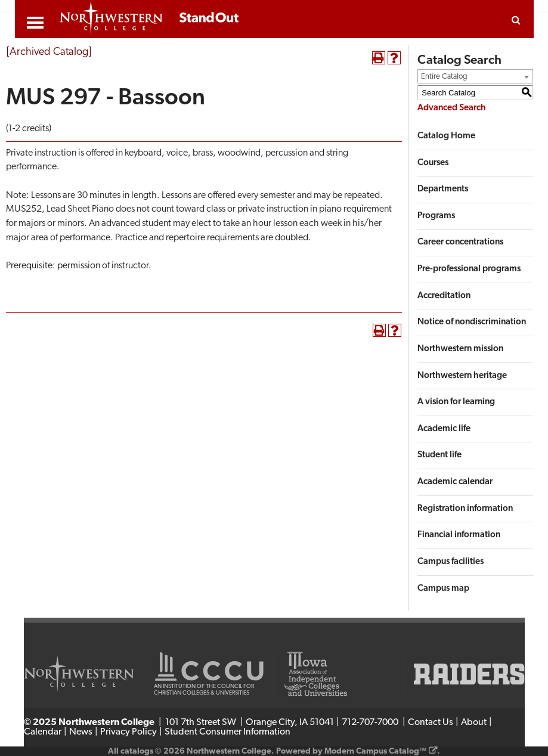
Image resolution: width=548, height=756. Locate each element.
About (474, 723)
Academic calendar (455, 482)
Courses (433, 163)
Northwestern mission (460, 349)
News (81, 732)
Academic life (444, 429)
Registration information (465, 509)
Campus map (443, 589)
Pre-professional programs (469, 269)
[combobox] (475, 76)
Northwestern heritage (462, 376)
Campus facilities (451, 562)
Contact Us (431, 723)
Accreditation (444, 296)
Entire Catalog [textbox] (444, 77)
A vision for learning (456, 402)
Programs (436, 216)
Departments (443, 189)
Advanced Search (452, 108)
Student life (439, 455)
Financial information (459, 535)
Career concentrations (460, 242)
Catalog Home (446, 136)
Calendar (43, 732)
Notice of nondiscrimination (472, 322)
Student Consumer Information (227, 732)
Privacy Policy (129, 732)
